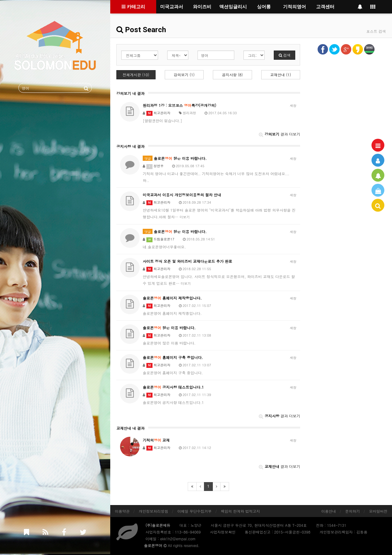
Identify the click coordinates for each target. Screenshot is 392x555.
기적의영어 (294, 7)
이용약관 (122, 511)
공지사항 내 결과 (130, 146)
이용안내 (329, 511)
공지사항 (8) (232, 75)
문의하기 (352, 511)
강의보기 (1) (184, 75)
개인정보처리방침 (153, 511)
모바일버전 (378, 511)
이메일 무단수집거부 (194, 511)
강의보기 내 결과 (130, 93)
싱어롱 (264, 7)
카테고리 (133, 7)
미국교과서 (172, 7)
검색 (285, 55)
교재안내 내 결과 (130, 428)
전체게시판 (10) (136, 75)
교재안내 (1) (281, 75)
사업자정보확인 (223, 532)
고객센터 (325, 7)
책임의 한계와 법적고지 (240, 511)
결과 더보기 (279, 134)
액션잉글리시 (233, 7)
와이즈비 (202, 7)
